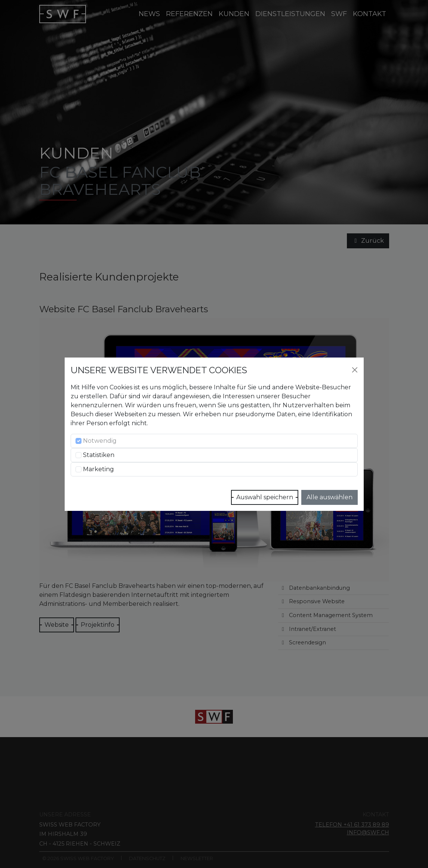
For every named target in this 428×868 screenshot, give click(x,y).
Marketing (98, 469)
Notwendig (100, 441)
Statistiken (99, 455)
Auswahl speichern (265, 497)
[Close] (355, 370)
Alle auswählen (330, 497)
